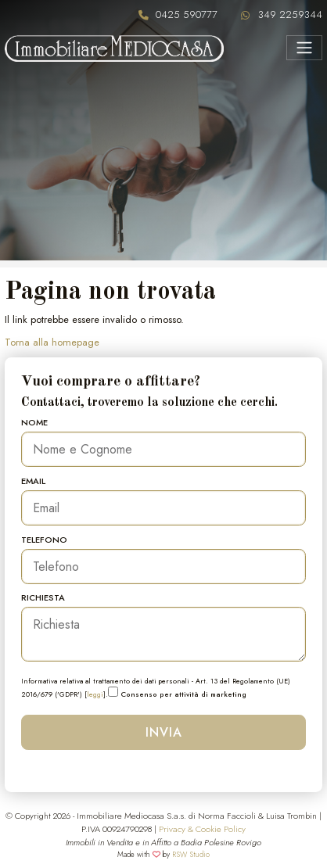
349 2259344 (290, 14)
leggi (95, 694)
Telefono (44, 540)
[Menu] (304, 48)
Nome (34, 422)
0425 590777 (187, 14)
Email (33, 481)
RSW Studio (191, 855)
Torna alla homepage (52, 342)
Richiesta (43, 597)
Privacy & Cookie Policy (202, 829)
